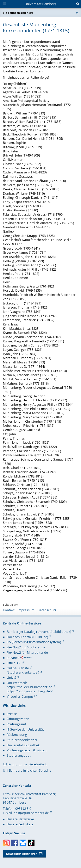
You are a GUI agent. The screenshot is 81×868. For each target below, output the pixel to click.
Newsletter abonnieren (22, 854)
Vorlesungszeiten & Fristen (27, 750)
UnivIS (11, 678)
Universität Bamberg (40, 4)
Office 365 (14, 663)
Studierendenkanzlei (22, 740)
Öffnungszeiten (18, 719)
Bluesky (23, 843)
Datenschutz (47, 610)
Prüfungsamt (17, 724)
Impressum (26, 610)
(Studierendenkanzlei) (23, 672)
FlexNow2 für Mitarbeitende (27, 653)
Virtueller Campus (20, 697)
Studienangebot (19, 755)
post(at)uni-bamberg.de (31, 813)
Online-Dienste (18, 668)
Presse (12, 714)
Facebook (15, 843)
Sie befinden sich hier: (18, 13)
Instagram (6, 843)
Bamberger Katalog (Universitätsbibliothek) (39, 632)
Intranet (13, 658)
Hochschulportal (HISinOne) (28, 637)
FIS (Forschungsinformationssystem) (34, 642)
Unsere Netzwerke (20, 819)
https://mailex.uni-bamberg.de (29, 687)
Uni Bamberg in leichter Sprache (27, 770)
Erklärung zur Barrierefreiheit (25, 764)
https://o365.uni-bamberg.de (28, 691)
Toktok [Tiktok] (31, 843)
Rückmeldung (17, 735)
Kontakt (9, 610)
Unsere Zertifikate (20, 824)
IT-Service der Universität (25, 729)
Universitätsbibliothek (23, 745)
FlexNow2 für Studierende (26, 647)
